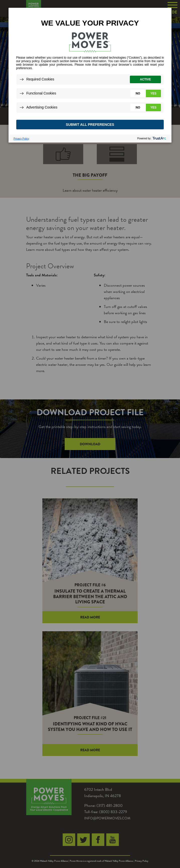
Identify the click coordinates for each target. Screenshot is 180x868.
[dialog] (90, 75)
